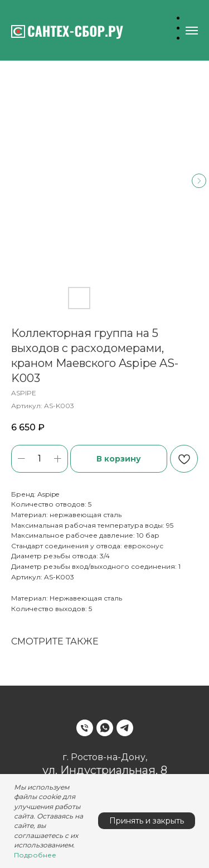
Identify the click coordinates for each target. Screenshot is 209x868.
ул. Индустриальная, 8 (105, 770)
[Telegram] (125, 728)
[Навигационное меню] (192, 31)
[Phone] (85, 728)
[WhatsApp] (105, 728)
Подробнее (35, 855)
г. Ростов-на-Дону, (105, 757)
